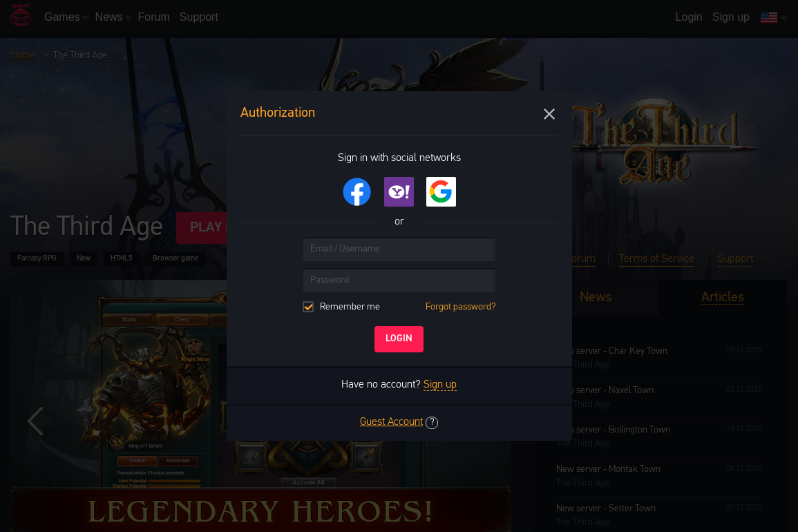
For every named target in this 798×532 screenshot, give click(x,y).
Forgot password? (461, 307)
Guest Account (391, 422)
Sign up (440, 385)
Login (399, 339)
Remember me (399, 307)
